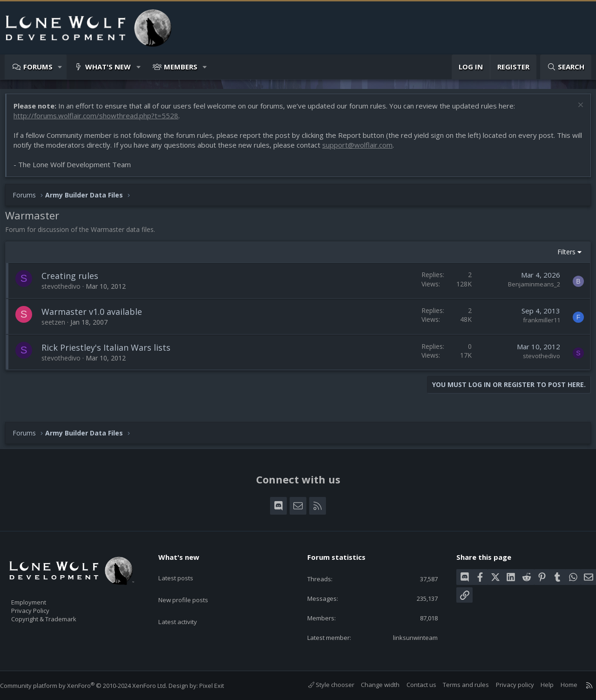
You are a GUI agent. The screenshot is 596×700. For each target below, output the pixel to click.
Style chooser (322, 685)
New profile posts (192, 587)
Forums (38, 67)
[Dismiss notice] (575, 111)
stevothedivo (66, 291)
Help (538, 685)
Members (181, 67)
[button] (60, 67)
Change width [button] (371, 685)
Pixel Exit (221, 686)
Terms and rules (457, 685)
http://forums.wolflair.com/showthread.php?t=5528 (101, 120)
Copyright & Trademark (58, 616)
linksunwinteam (409, 637)
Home (560, 685)
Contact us (412, 685)
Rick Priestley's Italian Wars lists (111, 352)
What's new (108, 67)
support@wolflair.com (374, 150)
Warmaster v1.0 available (96, 316)
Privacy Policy (42, 606)
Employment (41, 597)
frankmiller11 (537, 325)
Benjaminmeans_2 (529, 289)
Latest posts (184, 569)
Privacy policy (506, 685)
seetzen (58, 327)
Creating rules (74, 280)
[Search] (566, 67)
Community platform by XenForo (93, 686)
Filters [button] (562, 256)
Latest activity (186, 605)
